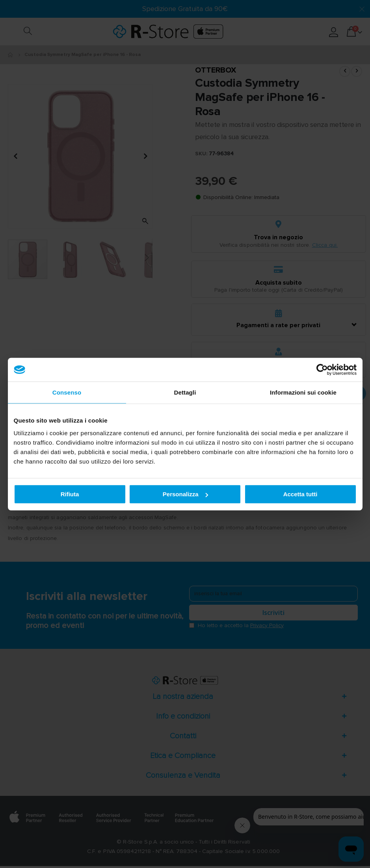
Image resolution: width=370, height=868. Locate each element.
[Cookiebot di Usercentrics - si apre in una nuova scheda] (322, 370)
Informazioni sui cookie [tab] (303, 392)
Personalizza (185, 494)
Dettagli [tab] (185, 392)
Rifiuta (70, 494)
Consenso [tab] (67, 392)
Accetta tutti (300, 494)
